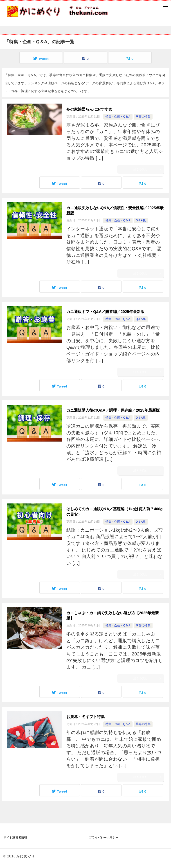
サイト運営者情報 (15, 838)
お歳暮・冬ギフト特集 (85, 717)
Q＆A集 (141, 220)
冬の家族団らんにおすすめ (89, 109)
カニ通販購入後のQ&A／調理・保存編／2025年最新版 (113, 410)
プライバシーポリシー (104, 838)
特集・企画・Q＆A (118, 117)
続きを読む (148, 169)
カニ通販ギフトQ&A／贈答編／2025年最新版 (105, 312)
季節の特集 (143, 117)
